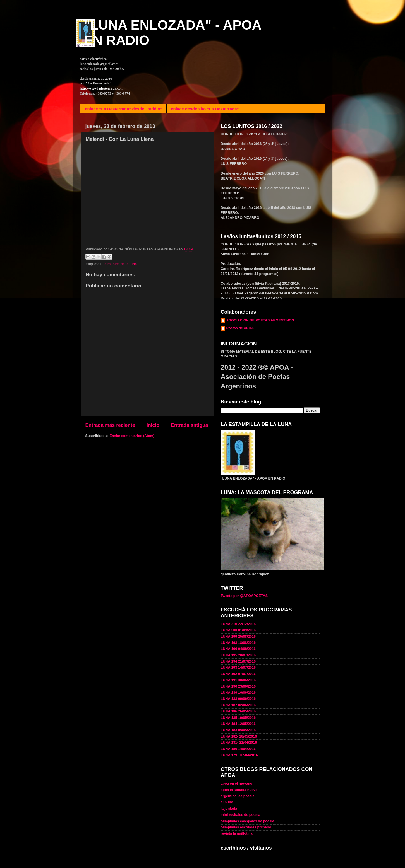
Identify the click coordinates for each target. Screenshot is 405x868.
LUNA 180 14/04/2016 (238, 749)
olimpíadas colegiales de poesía (248, 821)
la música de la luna (120, 264)
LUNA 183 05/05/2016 (238, 730)
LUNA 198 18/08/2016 (238, 643)
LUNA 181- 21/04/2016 (239, 743)
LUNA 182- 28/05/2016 (239, 736)
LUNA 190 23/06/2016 (238, 686)
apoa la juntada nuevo (239, 790)
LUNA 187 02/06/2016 (238, 705)
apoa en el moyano (237, 784)
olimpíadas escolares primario (246, 827)
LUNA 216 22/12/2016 (238, 624)
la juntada (229, 809)
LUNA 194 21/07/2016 (238, 661)
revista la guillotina (237, 833)
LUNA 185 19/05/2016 (238, 718)
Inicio (153, 425)
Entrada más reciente (110, 425)
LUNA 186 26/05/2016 (238, 711)
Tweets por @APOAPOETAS (244, 596)
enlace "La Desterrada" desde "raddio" (124, 109)
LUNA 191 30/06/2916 (238, 680)
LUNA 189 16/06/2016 (238, 693)
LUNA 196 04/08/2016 (238, 649)
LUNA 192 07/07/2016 (238, 674)
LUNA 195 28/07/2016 (238, 655)
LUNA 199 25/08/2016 (238, 637)
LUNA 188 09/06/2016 (238, 699)
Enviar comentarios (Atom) (132, 436)
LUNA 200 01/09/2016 (238, 630)
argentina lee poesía (238, 796)
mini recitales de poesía (241, 815)
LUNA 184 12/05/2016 (238, 724)
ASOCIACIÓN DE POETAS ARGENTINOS (260, 320)
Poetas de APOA (240, 328)
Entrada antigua (189, 425)
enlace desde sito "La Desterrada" (205, 109)
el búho (227, 802)
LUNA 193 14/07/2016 (238, 668)
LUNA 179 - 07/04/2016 (239, 755)
